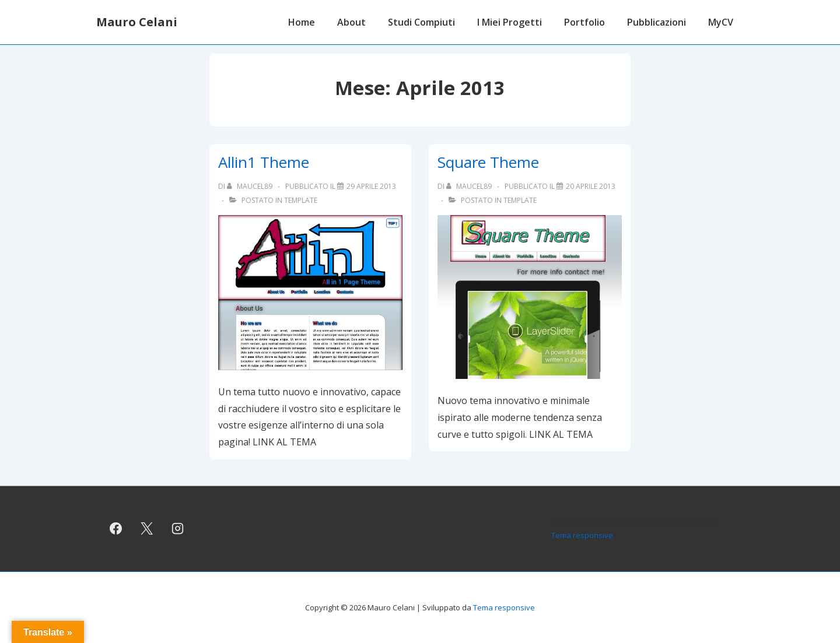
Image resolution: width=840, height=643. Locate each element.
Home (302, 22)
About (351, 22)
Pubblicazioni (657, 22)
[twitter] (147, 529)
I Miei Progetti (510, 22)
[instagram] (178, 529)
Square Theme (488, 162)
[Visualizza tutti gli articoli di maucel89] (251, 186)
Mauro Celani (137, 22)
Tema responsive (582, 535)
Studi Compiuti (421, 22)
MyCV (721, 22)
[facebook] (116, 529)
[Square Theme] (591, 186)
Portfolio (584, 22)
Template (301, 200)
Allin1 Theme (264, 162)
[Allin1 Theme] (371, 186)
